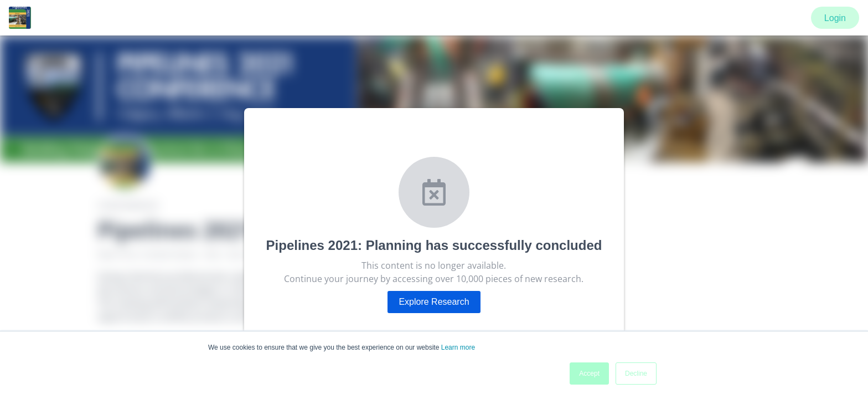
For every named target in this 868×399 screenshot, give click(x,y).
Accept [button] (589, 374)
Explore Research (434, 302)
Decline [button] (636, 374)
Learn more (458, 347)
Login (835, 18)
